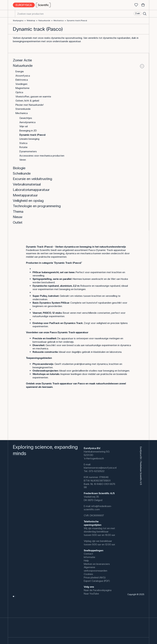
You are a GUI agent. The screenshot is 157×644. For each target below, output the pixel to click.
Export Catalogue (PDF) (97, 581)
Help (86, 561)
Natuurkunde (44, 21)
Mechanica (59, 21)
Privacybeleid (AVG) (95, 577)
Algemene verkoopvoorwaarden (96, 569)
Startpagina (18, 21)
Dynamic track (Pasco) (77, 21)
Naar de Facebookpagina (98, 590)
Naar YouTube (91, 594)
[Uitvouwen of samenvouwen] (142, 66)
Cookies (88, 574)
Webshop (31, 21)
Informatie (89, 557)
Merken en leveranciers (97, 564)
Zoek (137, 14)
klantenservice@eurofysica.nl (100, 468)
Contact (88, 554)
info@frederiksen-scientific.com (98, 508)
